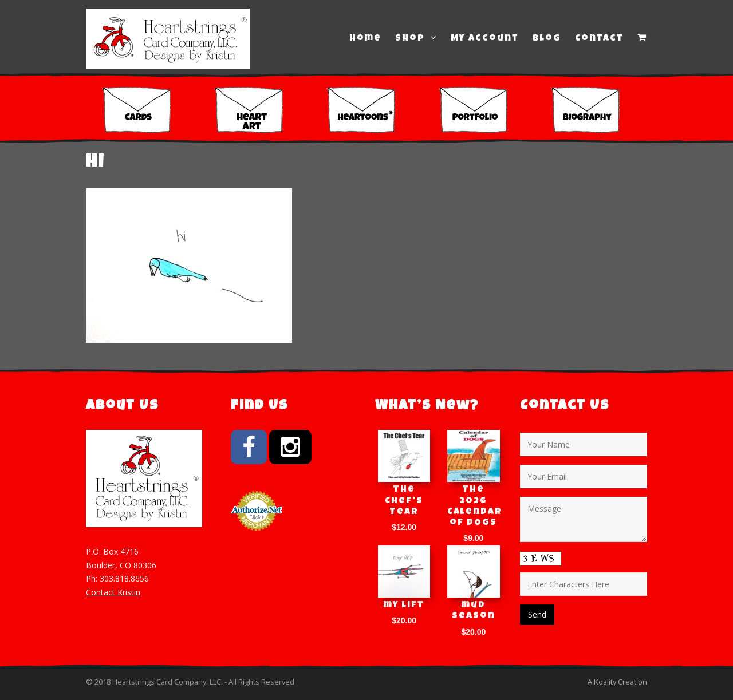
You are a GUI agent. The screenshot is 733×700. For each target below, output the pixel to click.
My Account (485, 39)
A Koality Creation (617, 682)
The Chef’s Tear (404, 501)
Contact (599, 39)
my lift (404, 606)
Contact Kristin (113, 592)
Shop (416, 38)
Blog (547, 39)
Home (365, 39)
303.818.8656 (124, 578)
